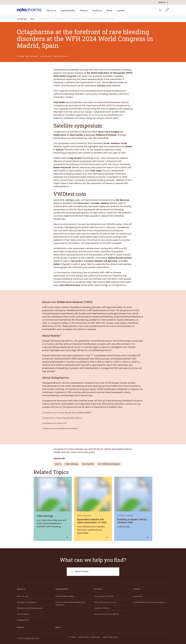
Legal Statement (110, 637)
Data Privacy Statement (89, 637)
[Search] (160, 10)
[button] (166, 638)
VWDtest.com (104, 86)
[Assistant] (167, 10)
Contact (72, 637)
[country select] (163, 2)
